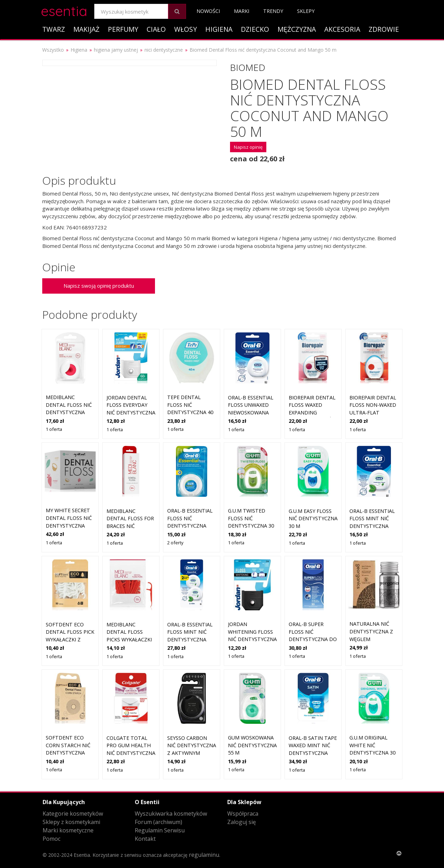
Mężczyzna (297, 29)
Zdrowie (384, 29)
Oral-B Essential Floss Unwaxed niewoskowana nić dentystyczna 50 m (252, 413)
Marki (242, 11)
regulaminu (204, 855)
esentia (64, 10)
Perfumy (123, 29)
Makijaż (86, 29)
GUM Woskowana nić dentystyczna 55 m (252, 745)
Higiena (219, 29)
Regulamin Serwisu (160, 830)
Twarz (54, 29)
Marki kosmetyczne (68, 830)
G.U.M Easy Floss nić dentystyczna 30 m (313, 518)
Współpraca (243, 814)
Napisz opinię (248, 147)
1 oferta (54, 429)
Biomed (248, 67)
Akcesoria (342, 29)
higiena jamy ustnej (116, 50)
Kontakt (145, 839)
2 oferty (175, 543)
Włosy (186, 29)
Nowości (208, 11)
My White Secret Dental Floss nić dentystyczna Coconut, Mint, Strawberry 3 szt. (70, 525)
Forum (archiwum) (158, 822)
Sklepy (306, 11)
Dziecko (255, 29)
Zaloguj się (242, 822)
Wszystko (53, 50)
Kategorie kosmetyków (73, 814)
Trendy (273, 11)
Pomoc (51, 839)
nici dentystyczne (164, 50)
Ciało (156, 29)
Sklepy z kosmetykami (71, 822)
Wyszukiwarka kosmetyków (171, 814)
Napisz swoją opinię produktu (99, 286)
